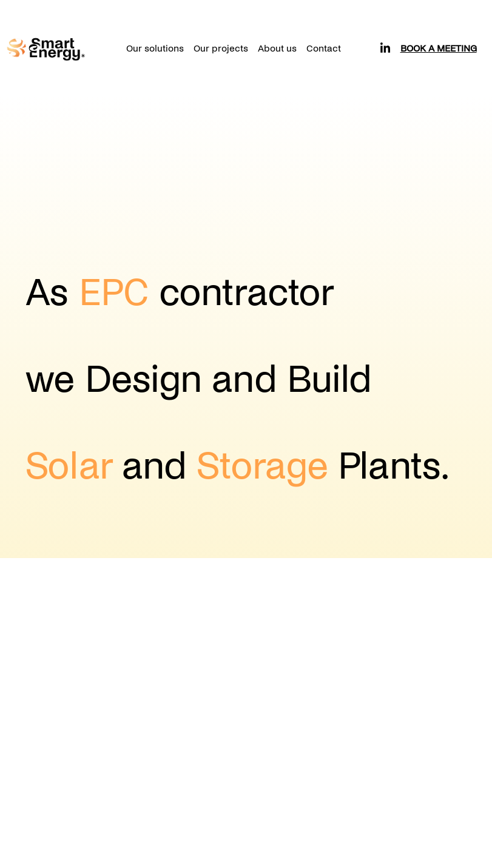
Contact (324, 48)
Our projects (221, 48)
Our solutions (155, 48)
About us (277, 48)
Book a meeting (439, 48)
